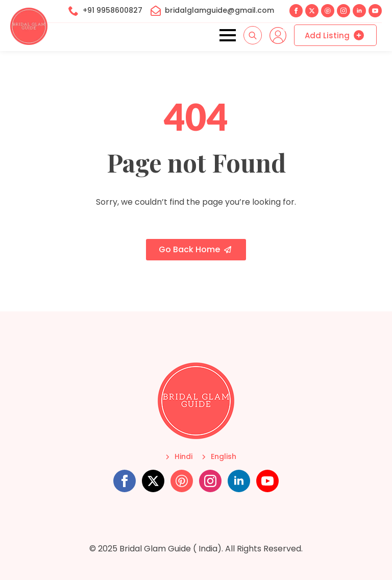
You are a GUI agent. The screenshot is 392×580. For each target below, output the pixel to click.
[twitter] (312, 11)
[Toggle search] (253, 35)
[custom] (328, 11)
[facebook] (296, 11)
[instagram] (344, 11)
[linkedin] (359, 11)
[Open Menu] (228, 35)
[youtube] (375, 11)
